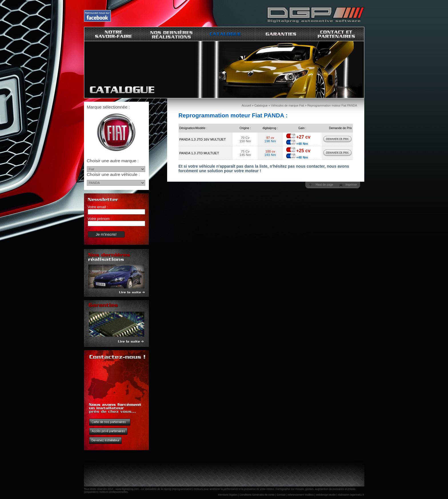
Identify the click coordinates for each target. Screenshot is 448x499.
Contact (281, 495)
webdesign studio (326, 495)
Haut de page (324, 185)
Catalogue (261, 106)
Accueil (246, 106)
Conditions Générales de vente (257, 495)
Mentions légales (228, 495)
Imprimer (351, 185)
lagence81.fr (357, 495)
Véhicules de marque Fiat (287, 106)
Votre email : (98, 207)
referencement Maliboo (301, 495)
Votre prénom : (100, 219)
